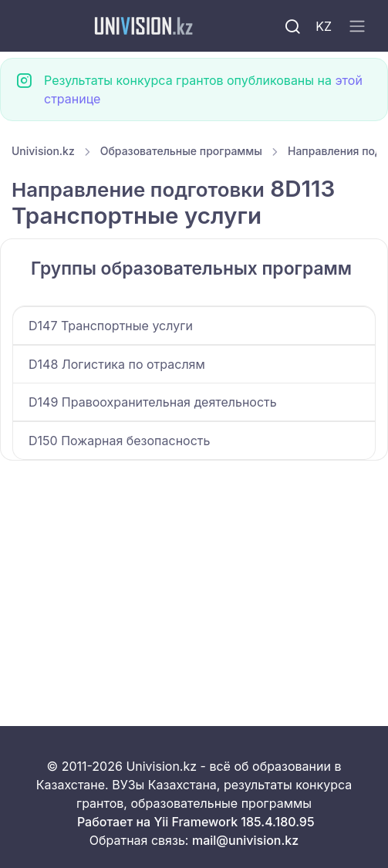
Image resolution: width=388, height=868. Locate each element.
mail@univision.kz (245, 840)
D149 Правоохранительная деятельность (153, 402)
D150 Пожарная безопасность (119, 441)
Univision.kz (43, 151)
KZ (324, 26)
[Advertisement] (194, 575)
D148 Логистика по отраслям (117, 364)
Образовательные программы (181, 151)
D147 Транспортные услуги (111, 326)
